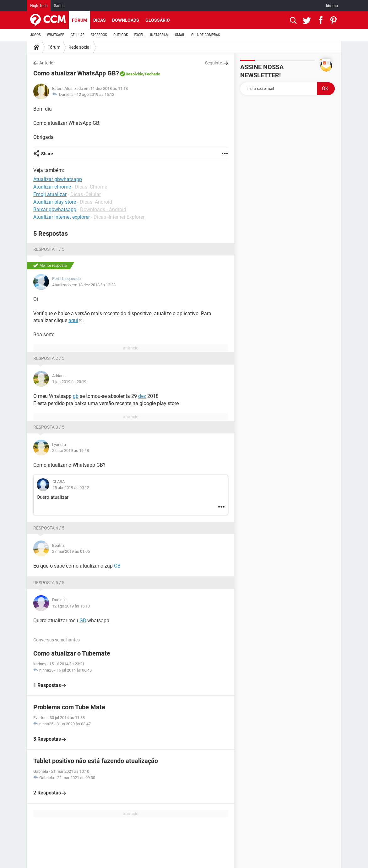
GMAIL (180, 35)
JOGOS (35, 35)
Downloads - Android (103, 209)
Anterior (47, 63)
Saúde (59, 6)
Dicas (100, 20)
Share (47, 154)
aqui (73, 320)
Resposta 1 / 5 (49, 249)
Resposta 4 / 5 (49, 528)
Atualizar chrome (52, 187)
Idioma (332, 6)
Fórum (79, 20)
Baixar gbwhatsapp (55, 209)
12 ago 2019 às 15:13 (95, 94)
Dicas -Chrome (91, 187)
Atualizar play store (55, 202)
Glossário (158, 20)
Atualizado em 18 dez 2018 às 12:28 (84, 285)
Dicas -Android (96, 202)
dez (142, 396)
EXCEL (139, 35)
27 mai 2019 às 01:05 (71, 551)
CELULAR (78, 35)
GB (117, 566)
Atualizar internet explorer (62, 217)
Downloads (126, 20)
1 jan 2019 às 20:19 (69, 382)
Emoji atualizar (50, 194)
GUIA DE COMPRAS (206, 35)
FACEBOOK (99, 35)
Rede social (79, 47)
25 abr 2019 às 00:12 (71, 488)
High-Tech (39, 6)
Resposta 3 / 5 (49, 427)
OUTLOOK (121, 35)
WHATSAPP (56, 35)
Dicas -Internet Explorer (119, 217)
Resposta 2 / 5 (49, 358)
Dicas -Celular (86, 194)
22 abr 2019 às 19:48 (70, 450)
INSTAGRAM (159, 35)
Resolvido (134, 74)
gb (76, 396)
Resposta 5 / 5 (49, 583)
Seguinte (214, 63)
